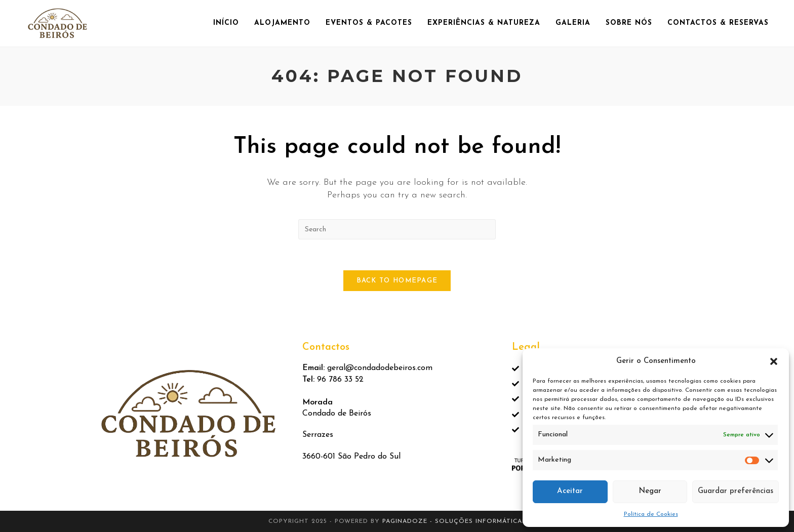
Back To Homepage (397, 281)
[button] (774, 361)
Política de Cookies (651, 514)
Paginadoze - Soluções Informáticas (454, 521)
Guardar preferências (736, 491)
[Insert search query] (397, 229)
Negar (650, 491)
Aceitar (570, 491)
